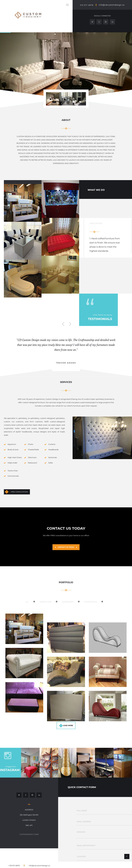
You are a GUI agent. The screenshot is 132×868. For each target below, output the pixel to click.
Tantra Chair (45, 602)
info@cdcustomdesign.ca (112, 5)
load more (68, 725)
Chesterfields (91, 602)
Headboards (68, 602)
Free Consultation (19, 492)
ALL (28, 602)
